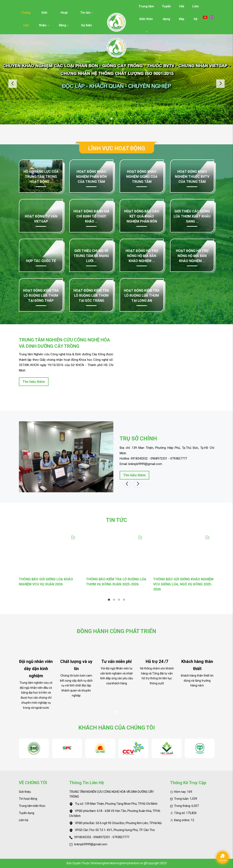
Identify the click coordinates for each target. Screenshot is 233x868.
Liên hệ (196, 9)
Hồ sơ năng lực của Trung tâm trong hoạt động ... (41, 177)
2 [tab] (116, 119)
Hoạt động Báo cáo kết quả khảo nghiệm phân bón (142, 216)
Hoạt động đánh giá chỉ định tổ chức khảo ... (91, 216)
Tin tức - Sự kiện (86, 15)
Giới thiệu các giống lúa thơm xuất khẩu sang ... (192, 216)
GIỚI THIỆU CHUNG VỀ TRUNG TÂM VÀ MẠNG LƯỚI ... (91, 256)
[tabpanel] (116, 79)
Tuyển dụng (166, 9)
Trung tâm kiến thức (146, 9)
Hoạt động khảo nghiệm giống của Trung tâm (142, 177)
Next (220, 84)
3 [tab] (122, 119)
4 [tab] (124, 600)
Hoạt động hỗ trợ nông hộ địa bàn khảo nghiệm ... (142, 256)
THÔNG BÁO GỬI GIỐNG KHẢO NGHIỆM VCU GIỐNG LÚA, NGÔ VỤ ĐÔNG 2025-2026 (183, 584)
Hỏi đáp (182, 9)
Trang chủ (26, 15)
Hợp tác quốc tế (41, 261)
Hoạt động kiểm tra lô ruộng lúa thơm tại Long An (142, 296)
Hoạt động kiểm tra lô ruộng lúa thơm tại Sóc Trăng (91, 296)
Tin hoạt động (28, 799)
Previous (13, 84)
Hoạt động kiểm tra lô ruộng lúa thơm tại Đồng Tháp (41, 296)
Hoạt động (64, 15)
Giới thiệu (44, 15)
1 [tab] (111, 119)
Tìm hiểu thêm (34, 382)
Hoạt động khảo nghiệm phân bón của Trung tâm (91, 177)
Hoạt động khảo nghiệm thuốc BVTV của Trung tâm (192, 177)
